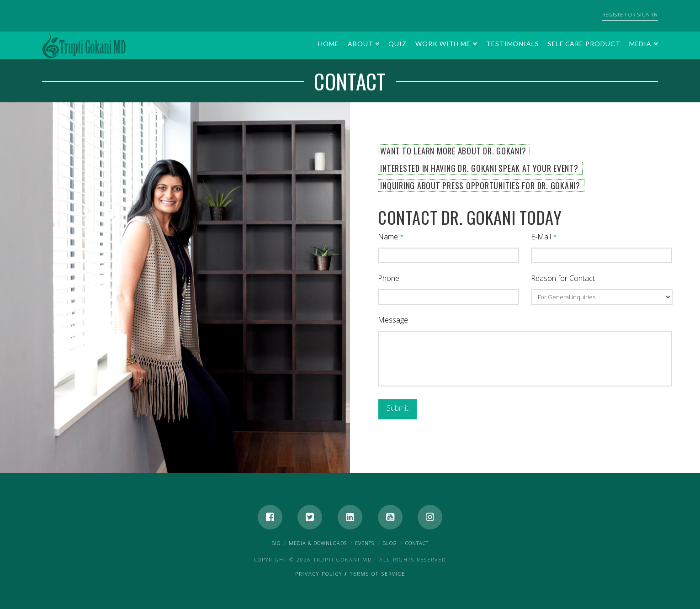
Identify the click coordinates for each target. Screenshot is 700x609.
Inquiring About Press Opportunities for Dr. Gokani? (480, 185)
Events (365, 543)
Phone (389, 278)
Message (393, 320)
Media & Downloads (318, 543)
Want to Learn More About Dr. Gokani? (453, 151)
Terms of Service (378, 574)
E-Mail (544, 237)
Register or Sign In (630, 14)
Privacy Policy (319, 574)
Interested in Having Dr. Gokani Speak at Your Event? (479, 168)
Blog (390, 543)
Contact (417, 543)
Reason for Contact (563, 278)
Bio (276, 543)
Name (391, 237)
